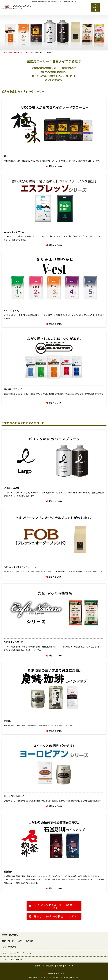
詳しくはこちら (55, 166)
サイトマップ (69, 966)
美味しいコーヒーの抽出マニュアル (55, 916)
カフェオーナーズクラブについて (17, 953)
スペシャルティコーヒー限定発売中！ (55, 906)
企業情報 (38, 966)
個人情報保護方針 (49, 966)
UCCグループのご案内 (55, 974)
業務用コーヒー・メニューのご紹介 (21, 53)
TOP (3, 53)
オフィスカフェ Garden (13, 959)
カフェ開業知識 (9, 947)
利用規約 (59, 966)
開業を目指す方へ (10, 935)
